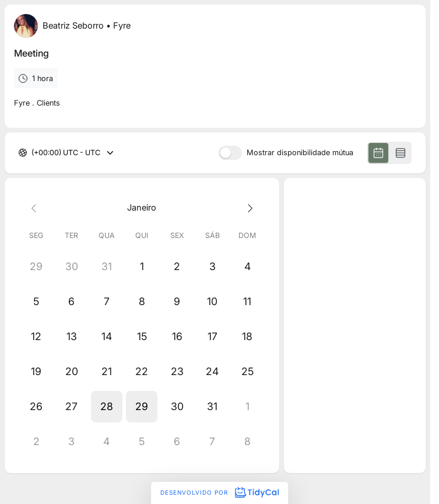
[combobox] (32, 153)
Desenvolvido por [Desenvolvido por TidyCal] (219, 492)
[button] (107, 407)
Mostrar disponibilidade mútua (300, 153)
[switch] (230, 153)
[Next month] (247, 207)
